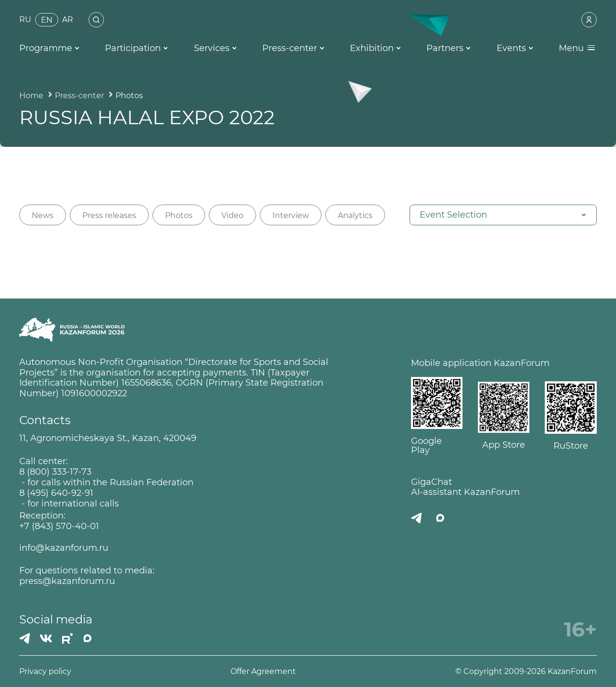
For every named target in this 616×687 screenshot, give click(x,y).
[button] (503, 215)
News (43, 215)
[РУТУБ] (67, 638)
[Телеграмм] (25, 638)
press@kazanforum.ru (67, 581)
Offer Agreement (263, 671)
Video (232, 215)
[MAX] (88, 638)
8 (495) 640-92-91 (56, 493)
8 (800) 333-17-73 (55, 472)
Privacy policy (45, 671)
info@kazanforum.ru (64, 548)
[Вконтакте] (46, 638)
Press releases (109, 215)
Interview (291, 215)
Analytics (355, 215)
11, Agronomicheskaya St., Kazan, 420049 (108, 438)
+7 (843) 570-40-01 (59, 526)
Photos (179, 215)
